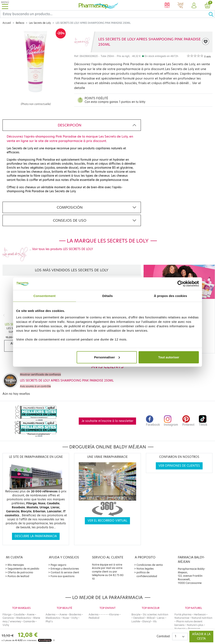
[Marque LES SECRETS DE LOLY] (82, 42)
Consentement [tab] (44, 296)
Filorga (7, 614)
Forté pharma (183, 614)
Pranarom (194, 629)
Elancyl (147, 621)
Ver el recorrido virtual (107, 521)
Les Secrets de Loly (40, 23)
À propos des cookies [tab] (170, 296)
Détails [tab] (107, 296)
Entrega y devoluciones (65, 569)
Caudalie (19, 614)
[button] (194, 6)
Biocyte (136, 614)
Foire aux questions (63, 576)
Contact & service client (65, 572)
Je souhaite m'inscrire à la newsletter (107, 421)
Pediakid (94, 618)
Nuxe (66, 618)
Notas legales (145, 569)
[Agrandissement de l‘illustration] (36, 72)
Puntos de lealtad (18, 576)
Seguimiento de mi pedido (23, 569)
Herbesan (200, 614)
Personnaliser (107, 357)
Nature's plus (195, 625)
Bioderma (75, 614)
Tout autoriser (169, 357)
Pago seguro (58, 565)
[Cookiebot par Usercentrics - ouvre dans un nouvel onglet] (180, 284)
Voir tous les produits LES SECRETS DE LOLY (63, 249)
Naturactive (182, 618)
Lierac (161, 618)
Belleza (20, 23)
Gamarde (29, 621)
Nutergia (180, 629)
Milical (151, 618)
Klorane (114, 614)
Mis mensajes (16, 565)
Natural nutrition (202, 618)
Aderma (50, 614)
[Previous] (4, 315)
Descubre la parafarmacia (36, 536)
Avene (31, 614)
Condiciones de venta (150, 565)
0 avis (208, 57)
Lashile (136, 621)
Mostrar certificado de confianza (40, 374)
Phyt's (49, 621)
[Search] (104, 14)
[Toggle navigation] (5, 5)
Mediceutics (24, 618)
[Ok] (212, 14)
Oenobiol (139, 618)
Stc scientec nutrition (155, 614)
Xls (155, 621)
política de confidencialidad (147, 574)
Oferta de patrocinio (20, 572)
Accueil (7, 23)
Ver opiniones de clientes (179, 466)
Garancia (8, 618)
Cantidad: (164, 636)
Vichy (6, 625)
